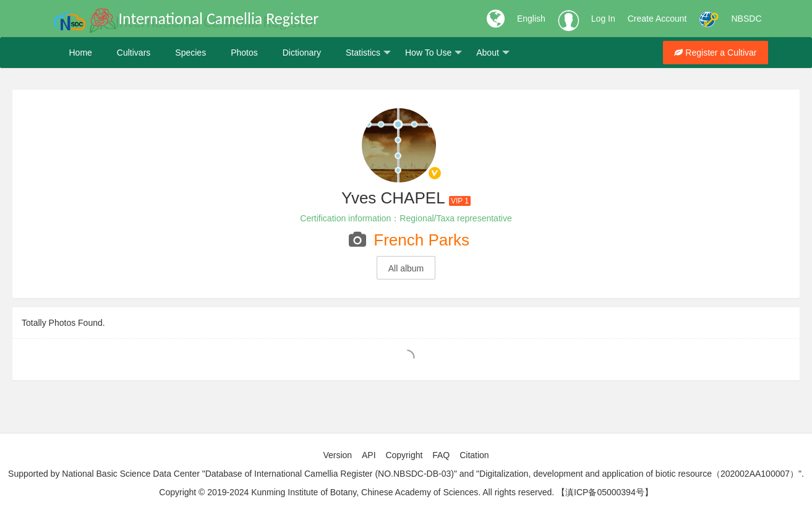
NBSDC (746, 19)
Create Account (657, 19)
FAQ (441, 455)
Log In (603, 19)
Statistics (368, 53)
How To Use (434, 53)
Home (81, 53)
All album (406, 268)
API (369, 455)
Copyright (404, 455)
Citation (474, 455)
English (531, 19)
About (493, 53)
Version (337, 455)
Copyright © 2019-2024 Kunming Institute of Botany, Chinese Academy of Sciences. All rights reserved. (357, 492)
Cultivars (134, 53)
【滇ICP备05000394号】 (605, 492)
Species (190, 53)
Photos (244, 53)
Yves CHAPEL (393, 198)
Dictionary (302, 53)
